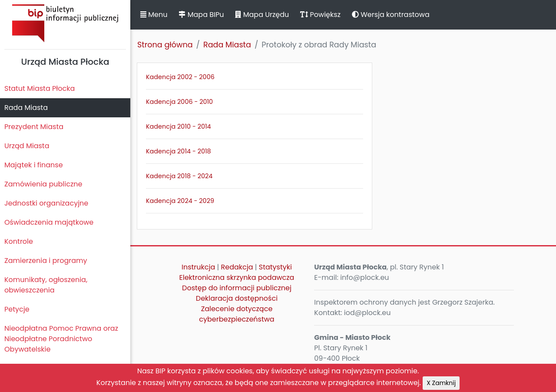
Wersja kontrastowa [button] (391, 15)
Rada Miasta (26, 108)
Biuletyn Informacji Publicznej (65, 23)
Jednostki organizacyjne (46, 203)
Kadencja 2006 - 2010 (179, 102)
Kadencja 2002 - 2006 (180, 77)
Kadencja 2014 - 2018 (179, 151)
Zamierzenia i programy (46, 261)
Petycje (17, 309)
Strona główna (165, 45)
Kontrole (19, 241)
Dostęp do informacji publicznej (237, 288)
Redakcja (237, 267)
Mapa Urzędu (262, 15)
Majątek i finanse (34, 165)
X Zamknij (441, 383)
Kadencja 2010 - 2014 (179, 126)
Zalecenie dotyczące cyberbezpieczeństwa (237, 314)
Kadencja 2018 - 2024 (179, 176)
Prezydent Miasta (34, 127)
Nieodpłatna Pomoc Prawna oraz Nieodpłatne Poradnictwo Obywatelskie (61, 339)
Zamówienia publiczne (43, 184)
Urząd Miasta (27, 146)
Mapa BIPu (201, 15)
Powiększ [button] (320, 15)
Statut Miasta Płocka (40, 88)
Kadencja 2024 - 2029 (180, 201)
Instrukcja (198, 267)
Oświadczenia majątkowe (49, 222)
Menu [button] (154, 15)
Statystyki (275, 267)
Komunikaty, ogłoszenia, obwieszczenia (46, 285)
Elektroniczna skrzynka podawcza (237, 277)
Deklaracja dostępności (237, 298)
